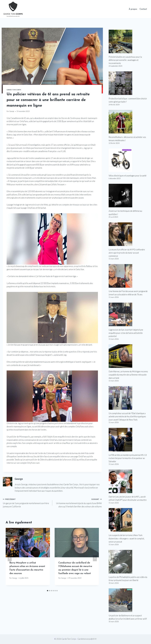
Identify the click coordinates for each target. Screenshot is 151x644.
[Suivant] (95, 558)
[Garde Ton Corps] (13, 9)
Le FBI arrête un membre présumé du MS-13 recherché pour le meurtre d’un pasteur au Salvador (128, 458)
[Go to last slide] (10, 558)
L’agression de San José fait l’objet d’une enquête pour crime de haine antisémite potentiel (126, 333)
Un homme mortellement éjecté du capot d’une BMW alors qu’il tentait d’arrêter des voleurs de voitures (78, 503)
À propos (133, 9)
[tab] (48, 591)
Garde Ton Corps (14, 90)
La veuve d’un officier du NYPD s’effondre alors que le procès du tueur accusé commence (127, 253)
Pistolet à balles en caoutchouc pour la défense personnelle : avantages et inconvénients (125, 60)
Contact (143, 9)
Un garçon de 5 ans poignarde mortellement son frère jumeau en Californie (27, 503)
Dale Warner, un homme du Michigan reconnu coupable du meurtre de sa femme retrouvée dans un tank (128, 375)
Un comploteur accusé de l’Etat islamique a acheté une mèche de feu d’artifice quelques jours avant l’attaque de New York (127, 416)
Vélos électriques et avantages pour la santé (128, 176)
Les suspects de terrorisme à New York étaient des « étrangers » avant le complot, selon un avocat (127, 538)
